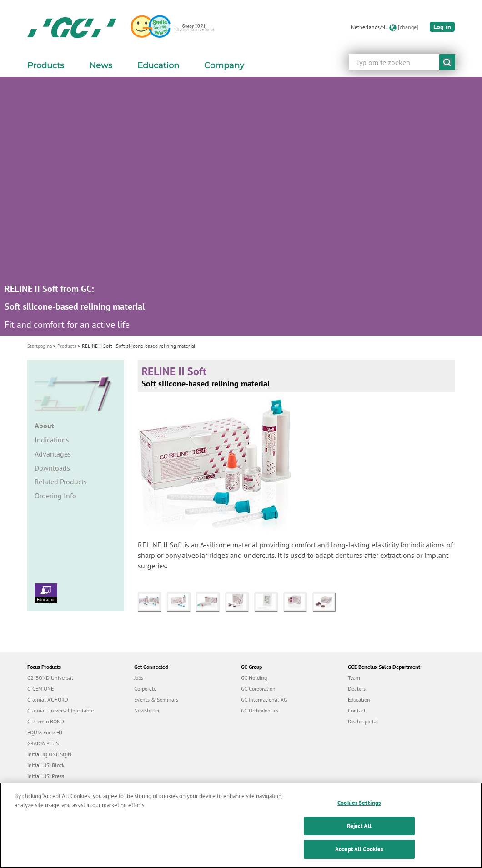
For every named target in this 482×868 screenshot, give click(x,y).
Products (67, 346)
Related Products (61, 482)
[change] (408, 27)
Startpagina (40, 346)
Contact (357, 710)
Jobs (139, 678)
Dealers (357, 689)
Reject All (359, 830)
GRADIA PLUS (43, 743)
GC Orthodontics (260, 710)
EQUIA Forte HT (45, 732)
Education (46, 593)
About (44, 426)
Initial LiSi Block (46, 765)
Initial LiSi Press (46, 776)
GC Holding (254, 678)
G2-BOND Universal (50, 678)
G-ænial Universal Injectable (60, 710)
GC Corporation (258, 689)
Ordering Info (55, 496)
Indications (52, 440)
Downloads (52, 468)
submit (447, 62)
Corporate (145, 689)
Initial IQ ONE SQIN (49, 754)
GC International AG (264, 700)
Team (354, 678)
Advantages (53, 454)
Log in (442, 27)
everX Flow (40, 787)
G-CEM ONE (40, 689)
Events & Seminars (156, 700)
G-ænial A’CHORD (48, 700)
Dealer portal (363, 721)
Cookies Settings (359, 808)
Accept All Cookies (359, 854)
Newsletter (147, 710)
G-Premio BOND (46, 721)
